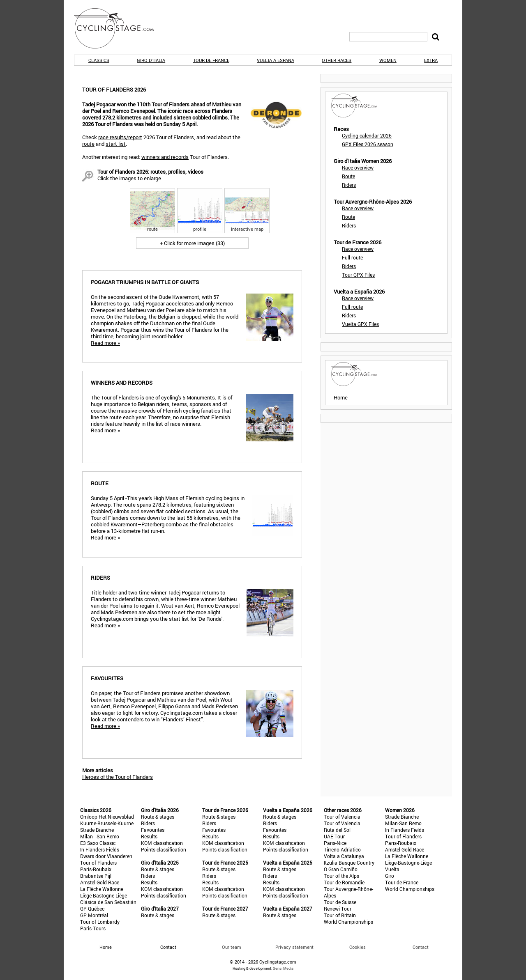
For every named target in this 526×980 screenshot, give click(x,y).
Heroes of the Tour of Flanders (118, 777)
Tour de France (211, 60)
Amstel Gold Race (100, 882)
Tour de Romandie (344, 882)
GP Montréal (94, 915)
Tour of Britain (340, 915)
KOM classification (162, 843)
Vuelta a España (276, 60)
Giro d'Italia (151, 60)
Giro (390, 876)
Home (341, 397)
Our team (232, 947)
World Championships (348, 922)
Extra (431, 60)
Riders (349, 185)
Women (388, 60)
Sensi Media (283, 968)
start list (116, 144)
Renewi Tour (338, 909)
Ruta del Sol (337, 830)
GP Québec (92, 909)
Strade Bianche (97, 830)
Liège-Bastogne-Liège (104, 895)
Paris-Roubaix (96, 869)
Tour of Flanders (98, 863)
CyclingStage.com (119, 28)
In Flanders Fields (100, 849)
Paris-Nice (335, 843)
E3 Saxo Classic (98, 843)
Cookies (358, 947)
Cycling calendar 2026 (367, 135)
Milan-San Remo (403, 823)
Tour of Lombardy (100, 922)
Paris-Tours (93, 928)
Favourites (153, 830)
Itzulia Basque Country (349, 863)
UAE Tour (334, 836)
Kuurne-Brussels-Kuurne (107, 823)
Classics (99, 60)
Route (348, 176)
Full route (352, 257)
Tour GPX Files (358, 275)
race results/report (120, 137)
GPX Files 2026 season (368, 144)
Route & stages (158, 817)
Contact (421, 947)
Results (149, 836)
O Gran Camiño (341, 869)
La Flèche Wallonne (102, 889)
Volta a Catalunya (344, 856)
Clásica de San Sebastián (108, 902)
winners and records (165, 157)
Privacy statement (294, 947)
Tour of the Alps (341, 876)
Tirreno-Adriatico (342, 849)
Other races (337, 60)
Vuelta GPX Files (360, 324)
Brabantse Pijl (96, 876)
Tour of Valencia (342, 817)
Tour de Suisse (340, 902)
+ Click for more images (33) (192, 243)
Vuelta (392, 869)
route (88, 144)
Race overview (358, 168)
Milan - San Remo (100, 836)
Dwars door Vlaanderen (106, 856)
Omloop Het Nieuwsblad (107, 817)
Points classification (164, 849)
